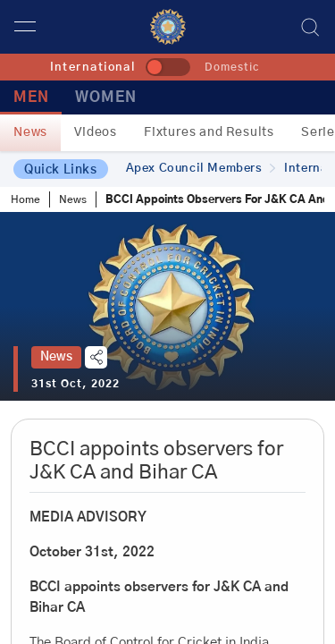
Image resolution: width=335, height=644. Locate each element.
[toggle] (168, 67)
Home (25, 199)
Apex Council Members (201, 169)
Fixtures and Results (209, 132)
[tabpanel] (167, 306)
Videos (96, 132)
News (30, 132)
